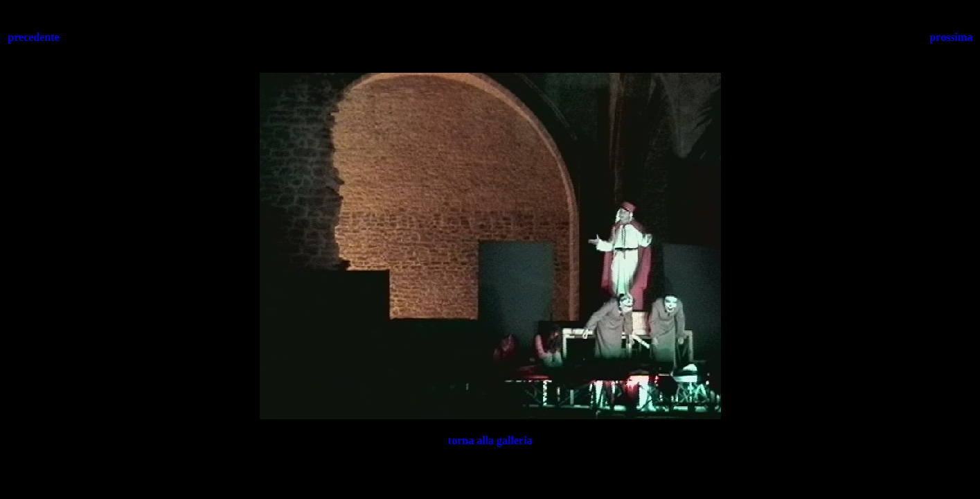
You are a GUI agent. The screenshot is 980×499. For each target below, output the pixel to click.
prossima (951, 37)
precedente (33, 37)
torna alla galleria (490, 440)
